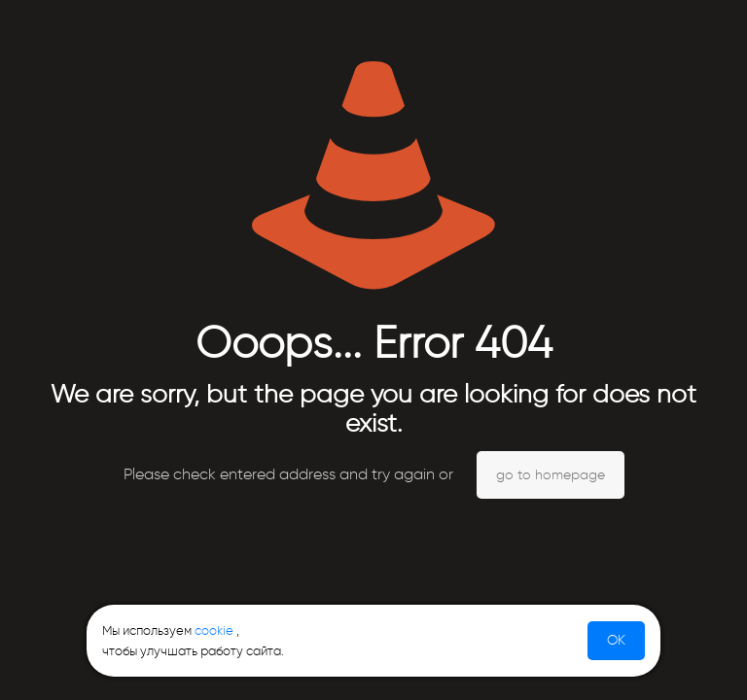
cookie (214, 630)
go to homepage (551, 475)
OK (616, 640)
